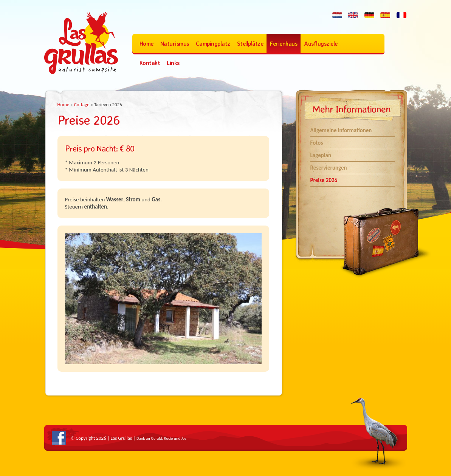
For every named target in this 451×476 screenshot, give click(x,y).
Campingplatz (213, 44)
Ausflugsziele (321, 44)
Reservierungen (329, 168)
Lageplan (321, 155)
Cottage (82, 104)
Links (173, 63)
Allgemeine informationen (341, 130)
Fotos (317, 143)
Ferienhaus (284, 44)
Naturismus (175, 44)
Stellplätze (250, 44)
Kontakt (150, 63)
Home (146, 44)
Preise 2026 (324, 180)
